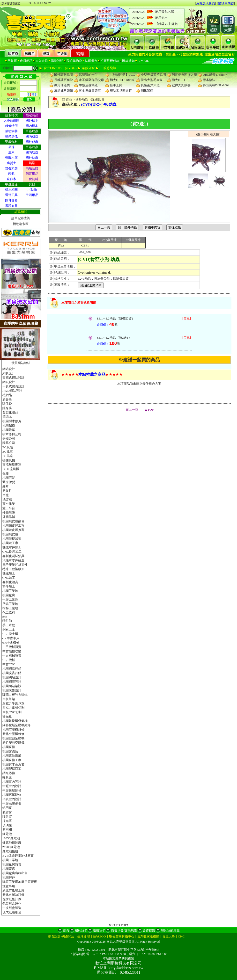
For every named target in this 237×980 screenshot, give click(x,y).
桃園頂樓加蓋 (12, 539)
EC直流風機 (11, 469)
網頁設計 (9, 373)
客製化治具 (10, 582)
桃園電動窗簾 (12, 756)
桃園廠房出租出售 (15, 873)
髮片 (6, 486)
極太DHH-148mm (122, 80)
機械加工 (9, 573)
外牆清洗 (9, 512)
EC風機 (8, 447)
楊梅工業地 (10, 608)
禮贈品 (7, 395)
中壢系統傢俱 (12, 803)
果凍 (11, 147)
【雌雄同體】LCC (122, 75)
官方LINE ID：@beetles (60, 68)
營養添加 (11, 168)
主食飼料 (32, 179)
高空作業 (9, 504)
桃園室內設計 (12, 782)
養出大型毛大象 (152, 80)
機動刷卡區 (21, 224)
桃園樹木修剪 (12, 421)
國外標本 (32, 120)
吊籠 (6, 495)
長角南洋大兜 (150, 85)
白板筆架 (9, 699)
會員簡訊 (26, 61)
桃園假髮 (9, 478)
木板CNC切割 (12, 712)
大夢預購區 (11, 120)
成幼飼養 (11, 131)
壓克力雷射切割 (13, 708)
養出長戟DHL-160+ (216, 85)
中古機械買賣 (12, 656)
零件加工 (9, 586)
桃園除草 (9, 430)
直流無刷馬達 (12, 465)
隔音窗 (7, 817)
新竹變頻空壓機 (13, 743)
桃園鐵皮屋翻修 (13, 521)
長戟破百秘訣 (64, 80)
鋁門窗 (7, 808)
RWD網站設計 (12, 391)
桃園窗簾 (9, 747)
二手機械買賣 (12, 647)
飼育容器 (11, 200)
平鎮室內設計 (12, 799)
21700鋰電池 (11, 847)
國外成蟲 (32, 142)
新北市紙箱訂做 (13, 895)
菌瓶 (11, 174)
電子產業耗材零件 (15, 565)
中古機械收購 (12, 651)
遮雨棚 (7, 830)
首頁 (69, 99)
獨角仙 (7, 621)
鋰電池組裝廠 (12, 843)
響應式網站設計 (13, 378)
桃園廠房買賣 (12, 864)
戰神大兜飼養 (181, 85)
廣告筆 (7, 399)
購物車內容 (226, 3)
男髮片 (7, 491)
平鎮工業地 (10, 604)
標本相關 (11, 190)
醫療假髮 (9, 482)
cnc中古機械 (11, 642)
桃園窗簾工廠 (12, 760)
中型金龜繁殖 (88, 85)
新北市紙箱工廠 (13, 890)
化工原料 (9, 613)
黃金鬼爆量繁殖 (90, 91)
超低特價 (11, 126)
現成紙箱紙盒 (12, 912)
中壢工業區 (10, 599)
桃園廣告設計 (12, 690)
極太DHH (178, 80)
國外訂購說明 (64, 75)
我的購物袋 (74, 61)
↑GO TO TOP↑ (118, 925)
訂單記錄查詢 (21, 218)
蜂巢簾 (7, 777)
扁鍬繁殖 (147, 91)
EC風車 (8, 452)
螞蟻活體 (32, 168)
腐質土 (11, 163)
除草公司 (9, 443)
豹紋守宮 (89, 68)
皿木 (11, 152)
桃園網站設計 (12, 677)
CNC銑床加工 (12, 552)
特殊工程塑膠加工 (15, 569)
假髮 (6, 473)
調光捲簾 (9, 773)
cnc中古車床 (11, 638)
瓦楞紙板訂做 (12, 899)
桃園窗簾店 (10, 751)
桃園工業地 (10, 591)
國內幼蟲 (32, 152)
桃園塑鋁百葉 (12, 769)
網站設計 (9, 369)
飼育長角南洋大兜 (184, 75)
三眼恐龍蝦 (108, 68)
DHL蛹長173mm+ (215, 75)
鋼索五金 (9, 629)
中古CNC (9, 664)
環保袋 (7, 404)
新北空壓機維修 (13, 734)
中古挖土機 (10, 634)
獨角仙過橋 (62, 85)
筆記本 (7, 417)
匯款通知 (128, 61)
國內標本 (32, 126)
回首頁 (12, 61)
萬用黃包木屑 (164, 12)
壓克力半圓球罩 (13, 703)
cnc (5, 617)
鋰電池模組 (10, 851)
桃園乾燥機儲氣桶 (15, 721)
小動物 (32, 190)
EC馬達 (8, 456)
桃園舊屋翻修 (12, 795)
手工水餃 (9, 625)
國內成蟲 (32, 136)
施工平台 (9, 508)
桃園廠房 (9, 595)
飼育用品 (32, 174)
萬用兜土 (161, 18)
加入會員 (42, 61)
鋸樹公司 (9, 439)
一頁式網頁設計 (13, 386)
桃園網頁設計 (12, 682)
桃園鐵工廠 (10, 543)
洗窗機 (7, 499)
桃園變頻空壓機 (13, 738)
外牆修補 (9, 517)
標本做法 (209, 80)
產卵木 (11, 179)
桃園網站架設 (12, 686)
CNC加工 (9, 578)
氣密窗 (7, 812)
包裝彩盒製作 (12, 904)
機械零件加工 (12, 547)
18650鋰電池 (11, 838)
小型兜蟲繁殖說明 (153, 75)
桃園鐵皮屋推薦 (13, 530)
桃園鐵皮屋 (10, 534)
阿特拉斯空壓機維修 (17, 725)
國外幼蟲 (32, 158)
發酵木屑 (11, 158)
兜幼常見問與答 (121, 91)
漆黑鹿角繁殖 (64, 91)
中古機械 (9, 660)
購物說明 (57, 61)
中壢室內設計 (12, 786)
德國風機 (9, 460)
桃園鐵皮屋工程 (13, 526)
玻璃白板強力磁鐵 (15, 695)
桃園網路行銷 (12, 669)
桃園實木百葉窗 (13, 764)
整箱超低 (11, 136)
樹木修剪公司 (12, 434)
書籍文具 (11, 206)
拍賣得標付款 (110, 61)
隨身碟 (7, 408)
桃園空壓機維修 (13, 730)
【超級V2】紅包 (166, 24)
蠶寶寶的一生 (88, 75)
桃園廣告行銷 (12, 673)
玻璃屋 (7, 825)
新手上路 (116, 85)
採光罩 (7, 821)
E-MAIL (143, 61)
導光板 (7, 716)
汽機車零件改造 (13, 560)
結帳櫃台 (91, 61)
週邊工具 (11, 195)
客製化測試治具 (13, 556)
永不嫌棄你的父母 (91, 80)
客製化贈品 (10, 412)
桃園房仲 (9, 877)
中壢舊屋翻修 (12, 790)
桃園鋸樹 (9, 425)
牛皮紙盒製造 (12, 908)
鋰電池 (7, 834)
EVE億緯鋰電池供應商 (18, 856)
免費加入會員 (206, 3)
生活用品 (32, 195)
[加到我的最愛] (11, 3)
